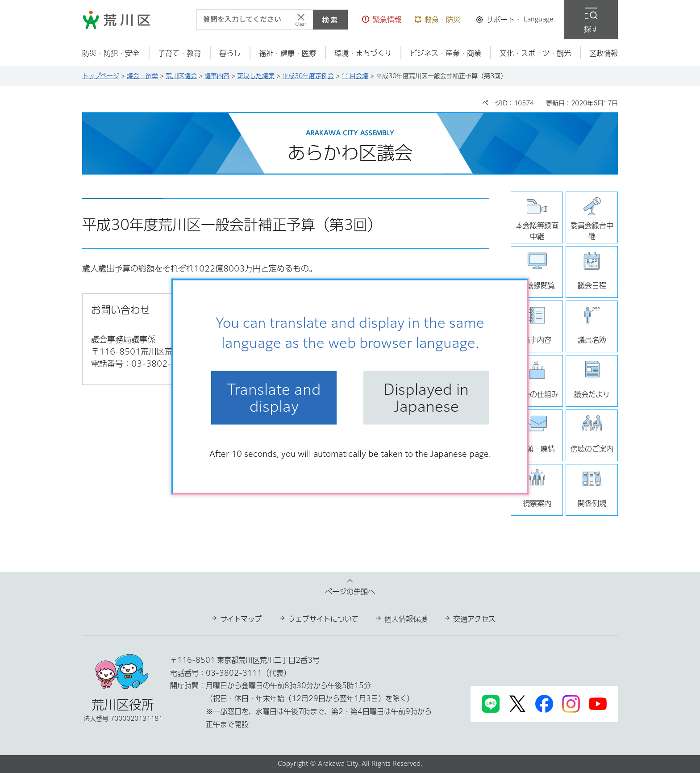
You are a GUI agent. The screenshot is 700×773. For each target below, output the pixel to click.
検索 (330, 20)
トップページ (101, 76)
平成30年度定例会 (308, 76)
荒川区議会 (181, 76)
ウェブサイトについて (323, 619)
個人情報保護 (406, 619)
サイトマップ (241, 619)
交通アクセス (474, 619)
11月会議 (355, 76)
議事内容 (217, 76)
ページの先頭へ (350, 592)
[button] (382, 20)
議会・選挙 (142, 76)
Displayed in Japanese (426, 397)
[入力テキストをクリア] (301, 20)
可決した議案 (256, 76)
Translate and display (274, 397)
